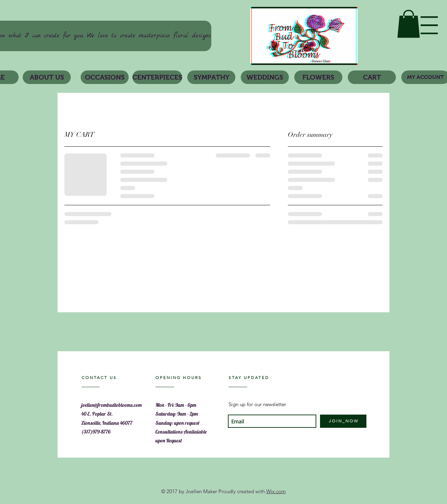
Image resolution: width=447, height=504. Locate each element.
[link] (409, 24)
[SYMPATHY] (211, 77)
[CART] (372, 77)
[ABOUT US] (47, 77)
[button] (429, 25)
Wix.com (276, 491)
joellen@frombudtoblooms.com (112, 405)
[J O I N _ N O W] (343, 421)
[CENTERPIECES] (157, 77)
